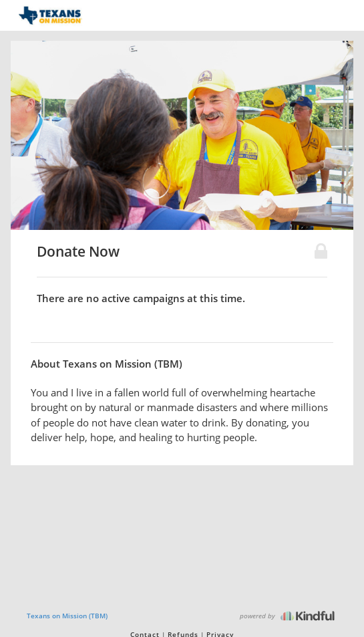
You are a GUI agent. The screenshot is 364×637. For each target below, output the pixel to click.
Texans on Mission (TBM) (67, 616)
